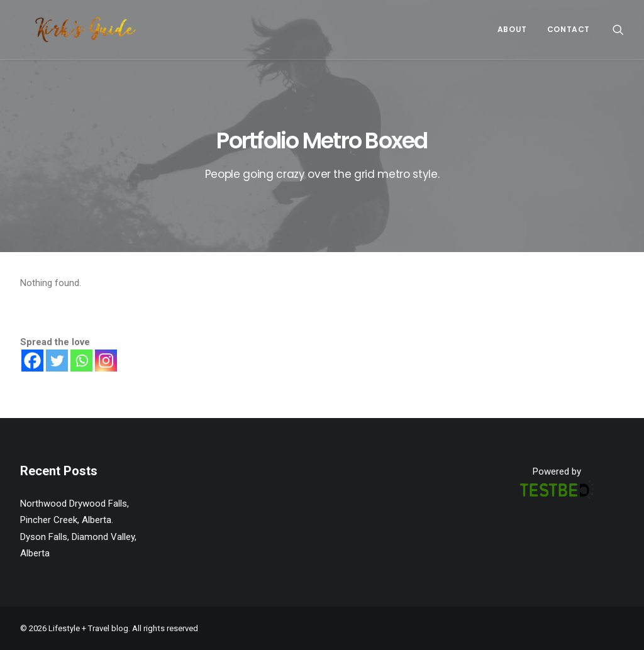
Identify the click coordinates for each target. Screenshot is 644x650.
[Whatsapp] (81, 361)
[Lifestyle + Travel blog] (70, 30)
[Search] (618, 30)
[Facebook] (32, 361)
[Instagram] (106, 361)
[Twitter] (57, 361)
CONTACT (569, 29)
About (512, 29)
